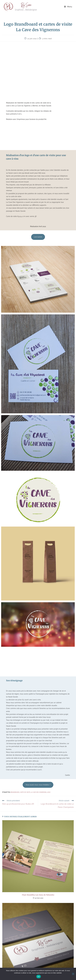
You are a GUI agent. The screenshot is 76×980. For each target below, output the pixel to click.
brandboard (15, 792)
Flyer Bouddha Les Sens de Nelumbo (38, 895)
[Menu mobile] (68, 7)
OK (39, 977)
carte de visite (25, 792)
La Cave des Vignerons (39, 792)
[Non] (73, 974)
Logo (49, 792)
